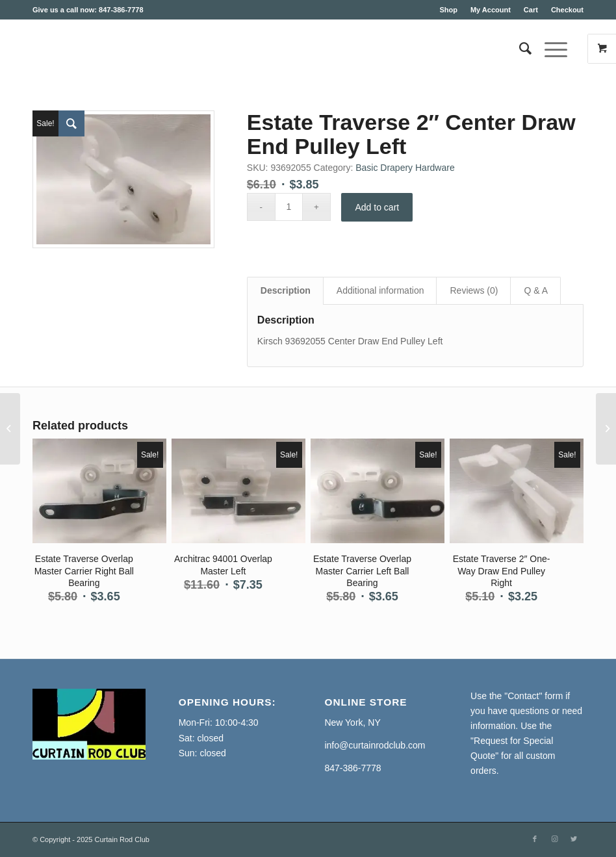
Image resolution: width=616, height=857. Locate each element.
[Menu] (549, 49)
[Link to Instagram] (554, 839)
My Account (491, 10)
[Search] (519, 49)
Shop (448, 10)
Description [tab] (286, 290)
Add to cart (378, 207)
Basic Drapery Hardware (405, 168)
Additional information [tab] (380, 290)
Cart (531, 10)
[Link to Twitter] (574, 839)
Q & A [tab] (536, 290)
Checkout (567, 10)
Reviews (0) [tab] (474, 290)
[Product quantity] (289, 207)
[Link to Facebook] (535, 839)
